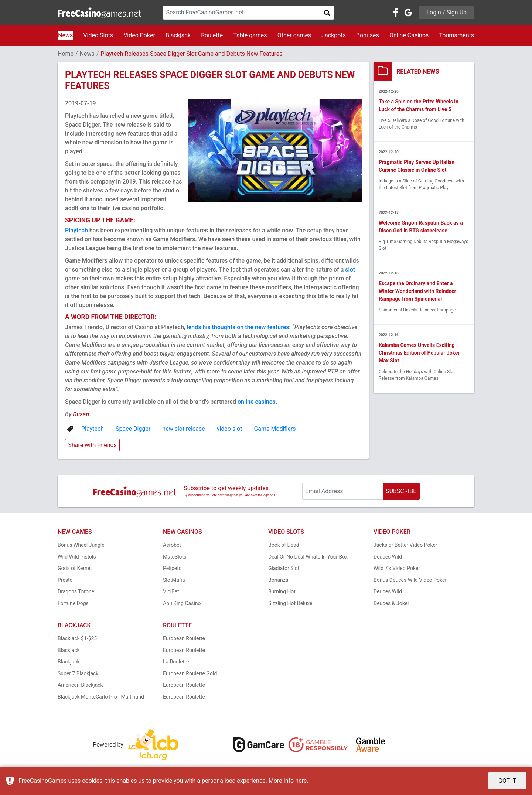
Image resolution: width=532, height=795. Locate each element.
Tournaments (456, 35)
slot (350, 269)
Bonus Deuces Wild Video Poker (410, 580)
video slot (230, 429)
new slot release (183, 429)
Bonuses (368, 35)
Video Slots (98, 35)
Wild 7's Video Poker (397, 568)
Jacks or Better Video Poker (405, 545)
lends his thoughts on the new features (238, 327)
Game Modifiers (275, 429)
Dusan (81, 414)
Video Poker (139, 35)
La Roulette (176, 662)
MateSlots (175, 557)
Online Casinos (409, 35)
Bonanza (278, 580)
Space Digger (133, 429)
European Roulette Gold (190, 673)
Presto (65, 580)
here (301, 781)
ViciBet (171, 591)
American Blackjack (80, 685)
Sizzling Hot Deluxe (290, 603)
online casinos (257, 402)
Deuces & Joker (391, 603)
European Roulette (184, 638)
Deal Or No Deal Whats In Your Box (308, 557)
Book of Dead (284, 545)
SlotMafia (174, 580)
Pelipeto (172, 568)
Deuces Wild (388, 557)
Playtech (76, 230)
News (65, 35)
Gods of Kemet (75, 568)
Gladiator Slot (284, 568)
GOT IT (507, 781)
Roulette (212, 35)
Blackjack (178, 35)
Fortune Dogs (73, 603)
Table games (250, 35)
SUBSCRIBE (401, 491)
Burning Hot (282, 591)
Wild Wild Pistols (77, 557)
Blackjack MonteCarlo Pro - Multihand (101, 697)
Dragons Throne (76, 591)
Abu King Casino (182, 603)
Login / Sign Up (446, 12)
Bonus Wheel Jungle (81, 545)
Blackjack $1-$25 (77, 638)
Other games (294, 35)
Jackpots (334, 35)
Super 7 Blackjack (78, 673)
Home (66, 54)
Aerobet (172, 545)
